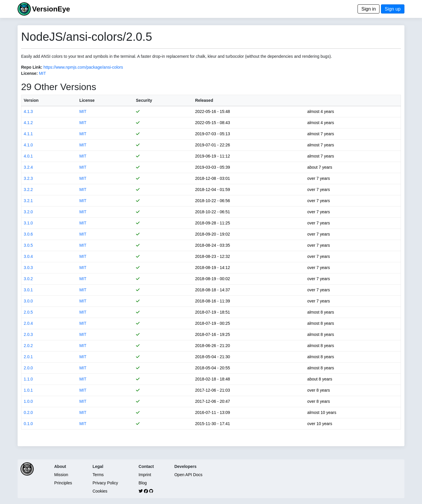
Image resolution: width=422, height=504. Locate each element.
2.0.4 (28, 323)
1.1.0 (28, 379)
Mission (61, 475)
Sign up (393, 9)
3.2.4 (28, 167)
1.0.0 (28, 401)
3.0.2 (28, 279)
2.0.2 (28, 346)
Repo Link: (32, 67)
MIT (42, 73)
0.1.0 (28, 424)
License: (29, 73)
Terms (98, 475)
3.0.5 (28, 245)
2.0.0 (28, 368)
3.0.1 (28, 290)
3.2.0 (28, 212)
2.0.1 (28, 357)
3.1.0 (28, 223)
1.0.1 (28, 390)
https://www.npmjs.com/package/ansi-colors (83, 67)
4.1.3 (28, 111)
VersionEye (51, 9)
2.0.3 (28, 334)
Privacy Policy (105, 483)
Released (204, 100)
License (87, 100)
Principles (63, 483)
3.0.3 (28, 268)
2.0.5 (28, 312)
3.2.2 (28, 190)
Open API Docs (188, 475)
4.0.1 (28, 156)
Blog (143, 483)
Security (144, 100)
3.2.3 (28, 178)
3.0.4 (28, 256)
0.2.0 (28, 412)
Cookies (100, 491)
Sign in (369, 9)
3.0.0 (28, 301)
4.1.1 (28, 134)
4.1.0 (28, 145)
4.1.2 (28, 123)
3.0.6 (28, 234)
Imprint (145, 475)
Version (31, 100)
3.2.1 (28, 201)
